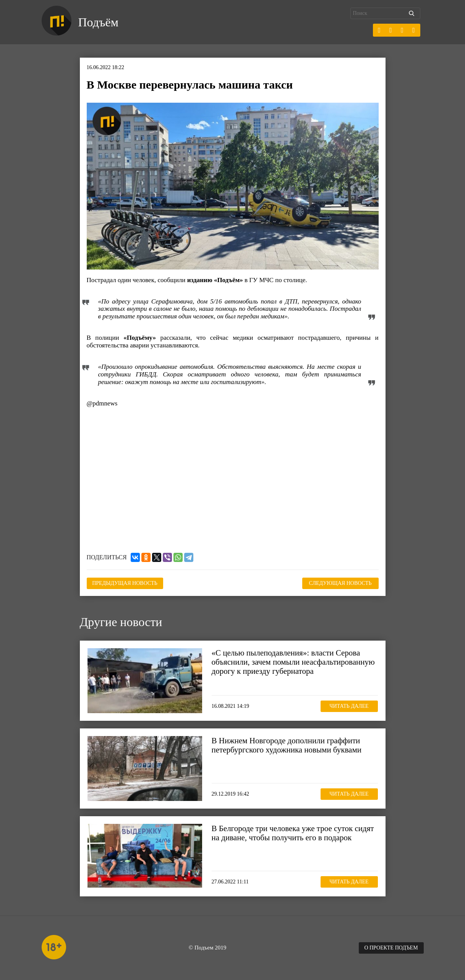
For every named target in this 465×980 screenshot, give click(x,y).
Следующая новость (340, 583)
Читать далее (349, 706)
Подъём (98, 22)
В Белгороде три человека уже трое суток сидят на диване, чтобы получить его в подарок (293, 833)
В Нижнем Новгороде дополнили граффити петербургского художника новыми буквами (287, 745)
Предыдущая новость (125, 583)
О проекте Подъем (391, 948)
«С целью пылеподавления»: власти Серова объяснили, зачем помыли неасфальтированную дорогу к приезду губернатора (293, 662)
